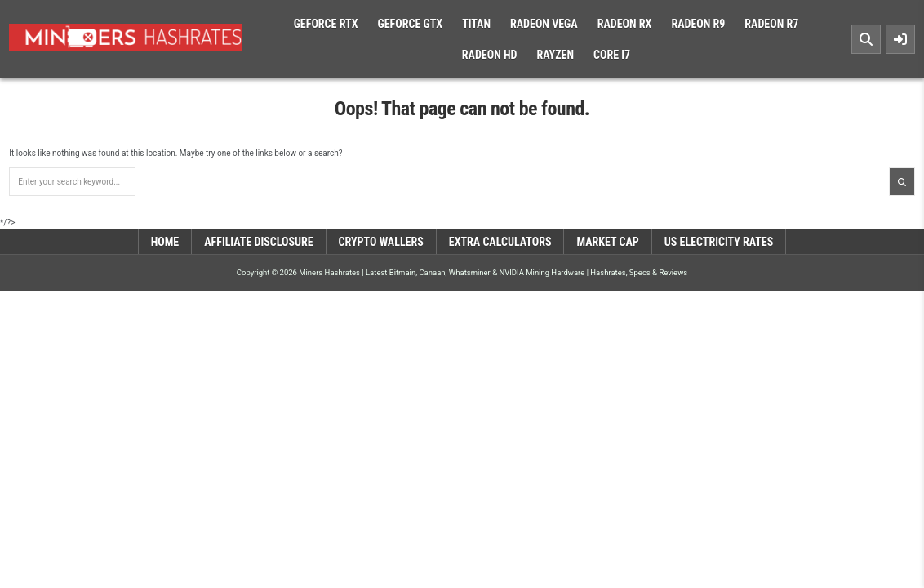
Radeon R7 (771, 24)
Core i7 (612, 55)
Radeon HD (490, 55)
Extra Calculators (500, 242)
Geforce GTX (411, 24)
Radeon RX (625, 24)
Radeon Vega (544, 24)
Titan (476, 24)
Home (165, 242)
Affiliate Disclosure (258, 242)
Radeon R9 (698, 24)
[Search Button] (866, 39)
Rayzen (555, 55)
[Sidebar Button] (900, 39)
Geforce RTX (326, 24)
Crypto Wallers (381, 242)
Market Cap (607, 242)
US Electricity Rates (719, 242)
